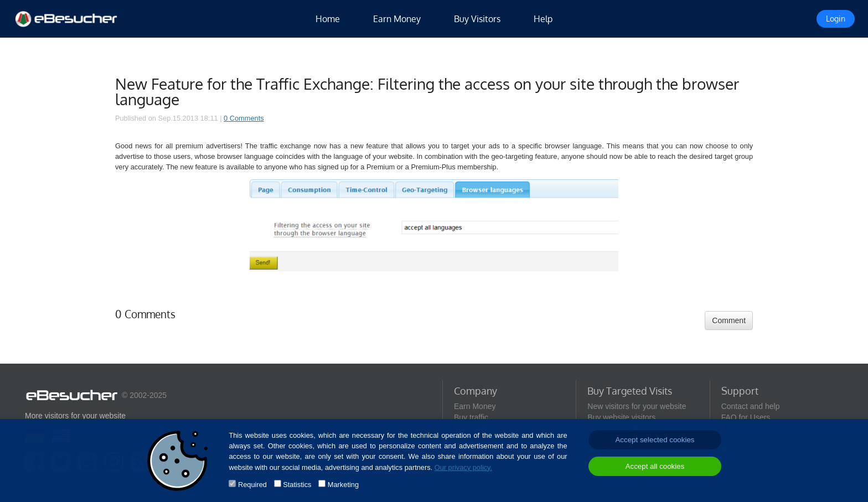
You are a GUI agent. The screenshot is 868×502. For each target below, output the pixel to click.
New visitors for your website (637, 406)
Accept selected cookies (655, 440)
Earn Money (397, 19)
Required (252, 485)
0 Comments (244, 118)
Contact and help (751, 406)
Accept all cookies (655, 466)
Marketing (343, 485)
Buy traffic (471, 417)
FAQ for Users (746, 417)
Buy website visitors (621, 417)
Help (543, 19)
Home (328, 19)
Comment (729, 320)
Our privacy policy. (463, 467)
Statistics (297, 485)
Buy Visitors (477, 19)
